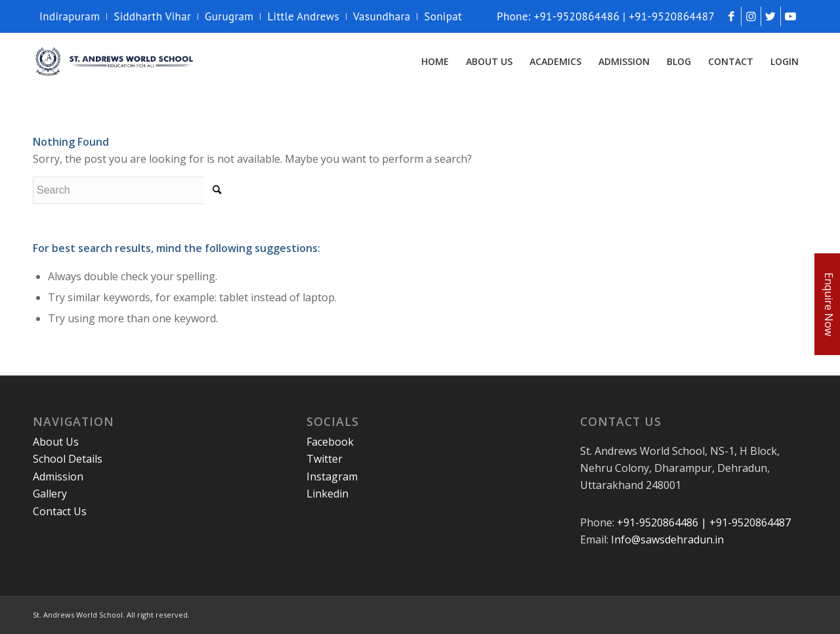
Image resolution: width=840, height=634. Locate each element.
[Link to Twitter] (771, 16)
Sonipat (443, 16)
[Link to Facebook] (731, 16)
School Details (68, 459)
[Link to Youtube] (791, 16)
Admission (58, 476)
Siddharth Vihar (152, 16)
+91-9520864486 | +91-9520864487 (704, 522)
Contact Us (60, 511)
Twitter (325, 459)
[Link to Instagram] (751, 16)
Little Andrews (303, 16)
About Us (56, 442)
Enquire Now (829, 304)
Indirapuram (70, 16)
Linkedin (327, 494)
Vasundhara (382, 16)
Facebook (330, 442)
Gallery (50, 494)
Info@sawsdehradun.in (667, 539)
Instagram (332, 476)
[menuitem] (73, 16)
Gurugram (229, 16)
